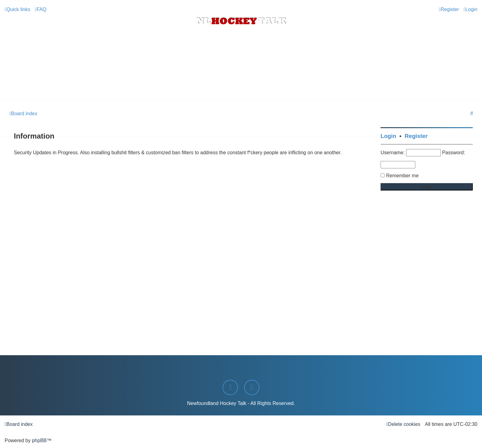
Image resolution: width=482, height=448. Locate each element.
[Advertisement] (241, 83)
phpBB (39, 440)
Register (416, 136)
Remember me (402, 176)
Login (388, 136)
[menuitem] (41, 10)
